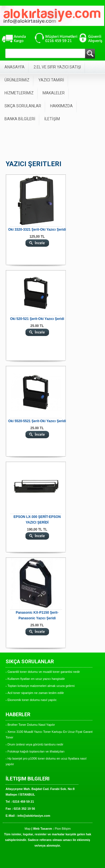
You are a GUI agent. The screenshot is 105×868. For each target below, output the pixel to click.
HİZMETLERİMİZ (19, 93)
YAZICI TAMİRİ (51, 80)
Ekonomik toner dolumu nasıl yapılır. (32, 700)
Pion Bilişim (63, 829)
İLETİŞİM (52, 119)
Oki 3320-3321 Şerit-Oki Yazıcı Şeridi (37, 230)
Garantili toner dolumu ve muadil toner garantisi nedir (44, 672)
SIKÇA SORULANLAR (23, 106)
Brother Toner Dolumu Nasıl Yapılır (31, 725)
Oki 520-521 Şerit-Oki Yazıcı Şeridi (37, 319)
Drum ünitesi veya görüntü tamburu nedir (35, 744)
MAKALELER (54, 93)
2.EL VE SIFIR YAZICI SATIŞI (57, 67)
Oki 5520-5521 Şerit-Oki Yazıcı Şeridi (37, 421)
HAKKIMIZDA (61, 106)
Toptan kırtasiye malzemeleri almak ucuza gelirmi (41, 686)
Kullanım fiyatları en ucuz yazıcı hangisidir (36, 679)
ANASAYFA (15, 67)
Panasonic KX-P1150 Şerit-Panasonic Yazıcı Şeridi (37, 615)
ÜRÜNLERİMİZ (17, 80)
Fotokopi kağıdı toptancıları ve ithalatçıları (36, 751)
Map (28, 829)
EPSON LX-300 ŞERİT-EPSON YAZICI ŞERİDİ (37, 520)
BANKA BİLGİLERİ (20, 119)
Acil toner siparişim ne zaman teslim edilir (36, 693)
